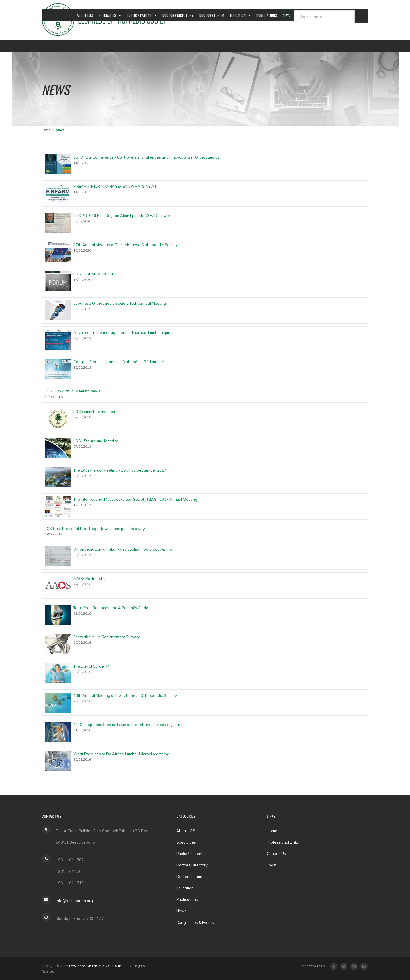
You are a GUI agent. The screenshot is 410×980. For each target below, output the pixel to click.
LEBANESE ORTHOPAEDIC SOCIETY (97, 966)
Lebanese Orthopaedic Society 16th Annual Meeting (120, 303)
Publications (272, 46)
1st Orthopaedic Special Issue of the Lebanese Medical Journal (128, 725)
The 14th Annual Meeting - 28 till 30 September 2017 (120, 470)
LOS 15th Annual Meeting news (73, 391)
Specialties (109, 46)
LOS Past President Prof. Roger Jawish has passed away (95, 529)
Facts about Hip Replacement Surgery (107, 637)
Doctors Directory (181, 46)
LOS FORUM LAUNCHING (95, 274)
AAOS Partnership (90, 578)
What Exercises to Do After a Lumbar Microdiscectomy (121, 754)
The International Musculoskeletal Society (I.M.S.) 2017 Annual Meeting (135, 499)
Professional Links (283, 842)
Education (243, 46)
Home (46, 130)
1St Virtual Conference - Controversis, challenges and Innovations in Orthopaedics (146, 157)
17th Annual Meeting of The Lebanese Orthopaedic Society (126, 245)
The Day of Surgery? (91, 666)
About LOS (85, 46)
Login (272, 865)
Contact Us (276, 854)
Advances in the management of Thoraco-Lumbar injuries (124, 332)
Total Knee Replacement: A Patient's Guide (111, 608)
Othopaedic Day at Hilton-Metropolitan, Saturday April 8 (123, 549)
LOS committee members (95, 412)
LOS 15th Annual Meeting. (96, 441)
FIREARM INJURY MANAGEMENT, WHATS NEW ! (115, 186)
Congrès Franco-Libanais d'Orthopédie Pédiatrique (119, 362)
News (293, 46)
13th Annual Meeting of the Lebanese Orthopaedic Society (125, 695)
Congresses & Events (321, 46)
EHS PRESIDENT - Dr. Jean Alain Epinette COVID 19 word (123, 216)
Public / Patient (142, 46)
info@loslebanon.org (74, 901)
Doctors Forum (216, 46)
